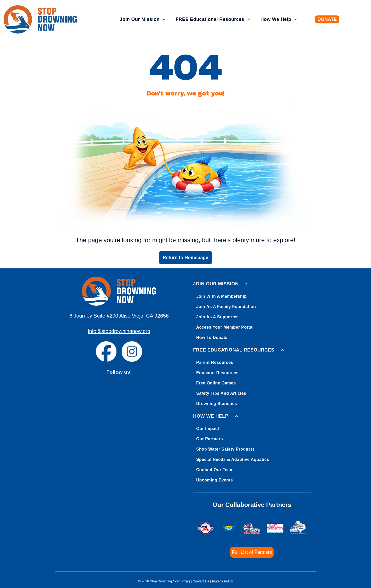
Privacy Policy (222, 581)
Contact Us (201, 581)
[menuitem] (143, 19)
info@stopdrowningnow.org (119, 331)
